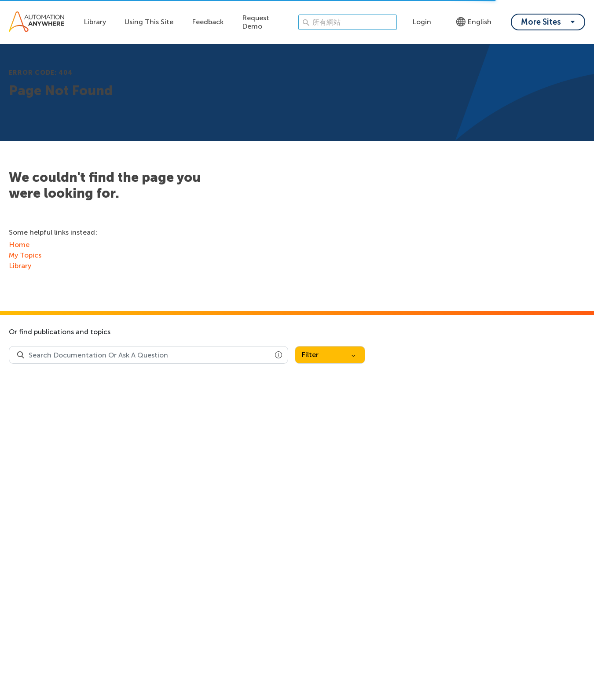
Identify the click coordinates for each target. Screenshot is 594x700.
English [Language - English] (474, 22)
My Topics (25, 255)
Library (95, 22)
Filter (328, 355)
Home (19, 245)
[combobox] (148, 355)
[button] (279, 355)
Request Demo (256, 22)
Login (422, 22)
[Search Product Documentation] (21, 355)
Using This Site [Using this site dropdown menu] (149, 22)
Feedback (208, 22)
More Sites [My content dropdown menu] (541, 22)
